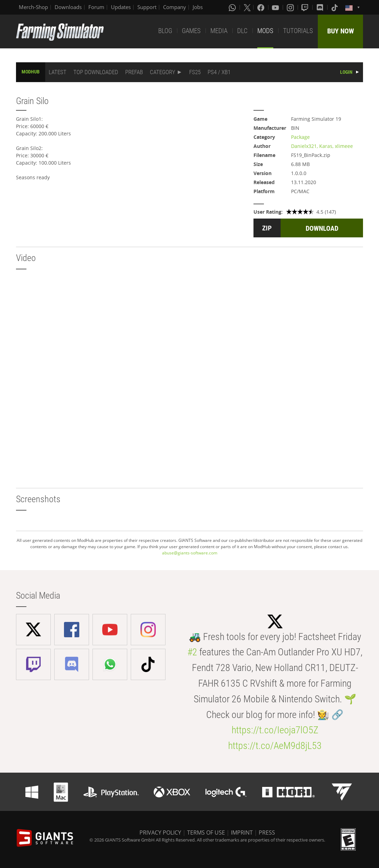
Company (175, 7)
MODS (265, 31)
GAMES (191, 31)
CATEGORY (163, 72)
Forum (96, 7)
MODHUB (31, 72)
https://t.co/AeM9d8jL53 (275, 746)
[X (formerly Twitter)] (247, 7)
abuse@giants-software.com (190, 553)
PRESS (267, 833)
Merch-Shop (33, 7)
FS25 (195, 72)
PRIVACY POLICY (160, 833)
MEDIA (219, 31)
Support (147, 7)
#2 (192, 652)
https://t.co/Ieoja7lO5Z (275, 730)
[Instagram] (291, 7)
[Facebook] (261, 7)
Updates (121, 7)
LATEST (58, 72)
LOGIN (346, 72)
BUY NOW (341, 31)
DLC (242, 31)
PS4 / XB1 (219, 72)
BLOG (165, 31)
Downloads (68, 7)
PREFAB (134, 72)
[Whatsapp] (233, 7)
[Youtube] (276, 7)
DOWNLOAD (322, 228)
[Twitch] (306, 7)
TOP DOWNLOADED (96, 72)
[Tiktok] (335, 7)
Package (300, 137)
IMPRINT (242, 833)
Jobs (198, 7)
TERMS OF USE (206, 833)
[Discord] (321, 7)
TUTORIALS (298, 31)
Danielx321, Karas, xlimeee (322, 146)
